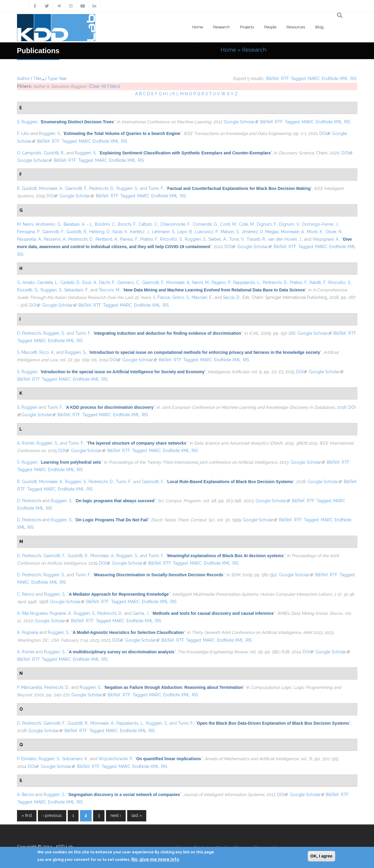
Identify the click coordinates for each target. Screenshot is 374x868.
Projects (247, 27)
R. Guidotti (27, 188)
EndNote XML (335, 79)
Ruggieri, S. (50, 133)
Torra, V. (237, 239)
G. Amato (26, 282)
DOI (325, 133)
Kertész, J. (140, 232)
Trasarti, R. (256, 239)
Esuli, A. (90, 282)
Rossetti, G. (28, 290)
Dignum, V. (290, 224)
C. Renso (26, 594)
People (270, 27)
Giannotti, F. (76, 188)
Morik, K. (315, 232)
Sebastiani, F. (76, 290)
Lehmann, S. (164, 232)
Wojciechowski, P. (116, 759)
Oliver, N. (334, 232)
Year (63, 79)
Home (198, 27)
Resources (296, 27)
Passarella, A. (29, 239)
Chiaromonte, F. (175, 224)
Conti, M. (228, 224)
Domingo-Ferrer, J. (320, 224)
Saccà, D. (232, 297)
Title (37, 79)
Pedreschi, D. (102, 188)
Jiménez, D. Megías (260, 232)
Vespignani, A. (326, 239)
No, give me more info (155, 859)
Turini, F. (156, 188)
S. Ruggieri (27, 122)
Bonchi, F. (127, 224)
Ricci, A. (47, 352)
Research (221, 27)
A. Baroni (26, 795)
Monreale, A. (51, 188)
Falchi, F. (107, 282)
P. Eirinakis (27, 759)
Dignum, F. (267, 224)
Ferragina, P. (29, 232)
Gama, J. (141, 613)
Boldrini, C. (105, 224)
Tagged (298, 79)
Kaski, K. (120, 232)
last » (137, 815)
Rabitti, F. (318, 282)
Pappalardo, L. (247, 282)
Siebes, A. (218, 239)
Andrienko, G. (49, 224)
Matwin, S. (230, 232)
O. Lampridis (29, 153)
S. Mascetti (27, 352)
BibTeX (273, 79)
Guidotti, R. (54, 153)
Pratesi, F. (149, 239)
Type (52, 79)
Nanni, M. (201, 282)
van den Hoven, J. (285, 239)
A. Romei (26, 443)
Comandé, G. (205, 224)
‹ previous (52, 815)
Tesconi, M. (110, 290)
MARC (314, 79)
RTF (285, 79)
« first (27, 815)
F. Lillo (23, 133)
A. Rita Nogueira (32, 613)
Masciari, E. (202, 297)
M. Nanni (25, 224)
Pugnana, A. (61, 613)
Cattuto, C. (148, 224)
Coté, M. (247, 224)
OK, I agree (321, 856)
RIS (353, 79)
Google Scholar (241, 122)
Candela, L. (48, 282)
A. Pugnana (28, 632)
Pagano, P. (221, 282)
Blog (319, 27)
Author (23, 79)
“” (77, 122)
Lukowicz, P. (207, 232)
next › (116, 815)
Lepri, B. (185, 232)
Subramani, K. (75, 759)
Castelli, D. (70, 282)
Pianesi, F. (129, 239)
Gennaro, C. (129, 282)
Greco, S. (181, 297)
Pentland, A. (107, 239)
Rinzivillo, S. (171, 239)
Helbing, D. (100, 232)
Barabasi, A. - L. (78, 224)
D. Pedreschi (29, 333)
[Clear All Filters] (104, 86)
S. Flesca (161, 297)
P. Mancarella (30, 687)
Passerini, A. (55, 239)
